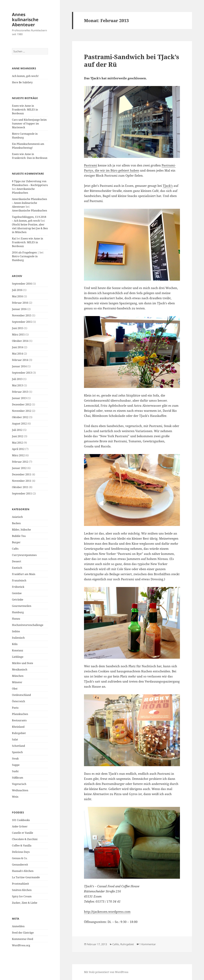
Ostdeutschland (21, 695)
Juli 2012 (17, 430)
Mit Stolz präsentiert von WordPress (106, 972)
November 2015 (22, 315)
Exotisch (17, 568)
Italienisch (18, 638)
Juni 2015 (18, 328)
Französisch (19, 580)
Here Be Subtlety (22, 82)
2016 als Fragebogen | (25, 252)
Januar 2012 (19, 468)
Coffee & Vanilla (22, 845)
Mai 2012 (17, 443)
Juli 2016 (17, 290)
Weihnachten (20, 790)
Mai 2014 (17, 354)
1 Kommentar (148, 944)
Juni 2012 (18, 436)
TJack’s (168, 186)
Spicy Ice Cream (22, 896)
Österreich (18, 701)
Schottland (18, 746)
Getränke (18, 600)
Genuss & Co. (20, 858)
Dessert (17, 561)
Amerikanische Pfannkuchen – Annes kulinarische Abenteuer (29, 203)
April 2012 (18, 449)
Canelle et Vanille (23, 833)
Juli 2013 (17, 379)
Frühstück (18, 587)
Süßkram (18, 778)
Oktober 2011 (20, 487)
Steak (15, 759)
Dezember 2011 (22, 474)
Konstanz (18, 650)
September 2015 (22, 322)
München (18, 676)
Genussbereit (20, 865)
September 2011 (22, 493)
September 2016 (22, 284)
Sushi (15, 771)
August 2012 (19, 424)
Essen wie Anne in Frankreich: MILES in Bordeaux (25, 110)
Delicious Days (21, 852)
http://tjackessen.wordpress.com (107, 912)
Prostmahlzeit (20, 884)
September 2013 (22, 373)
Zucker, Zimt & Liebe (25, 903)
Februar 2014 (20, 360)
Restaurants (19, 720)
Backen (16, 523)
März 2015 (18, 335)
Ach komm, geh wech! (25, 76)
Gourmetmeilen (22, 606)
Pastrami (91, 165)
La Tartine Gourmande (26, 877)
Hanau (16, 619)
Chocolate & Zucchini (25, 839)
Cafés (15, 549)
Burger (16, 542)
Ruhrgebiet (19, 733)
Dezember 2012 (22, 404)
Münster (17, 682)
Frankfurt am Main (24, 574)
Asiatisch (17, 517)
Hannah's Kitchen (23, 871)
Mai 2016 (17, 296)
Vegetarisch (19, 784)
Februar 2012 (20, 462)
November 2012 (22, 411)
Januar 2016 (19, 309)
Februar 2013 (20, 392)
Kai (14, 238)
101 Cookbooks (21, 820)
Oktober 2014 (20, 341)
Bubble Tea (19, 536)
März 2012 (18, 455)
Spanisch (17, 752)
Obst (15, 689)
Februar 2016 (20, 303)
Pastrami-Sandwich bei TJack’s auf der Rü (132, 60)
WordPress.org (21, 945)
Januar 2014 (19, 366)
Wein (15, 797)
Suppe (16, 765)
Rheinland (18, 727)
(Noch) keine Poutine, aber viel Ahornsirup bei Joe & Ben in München (30, 228)
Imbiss (16, 631)
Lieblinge (18, 657)
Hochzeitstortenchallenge (28, 625)
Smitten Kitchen (22, 890)
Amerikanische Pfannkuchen (29, 210)
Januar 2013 (19, 398)
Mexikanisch (20, 669)
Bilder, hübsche (21, 530)
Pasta (15, 708)
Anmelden (18, 926)
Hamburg (18, 612)
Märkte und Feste (23, 663)
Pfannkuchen (20, 714)
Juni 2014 (18, 347)
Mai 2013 (17, 385)
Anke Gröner (20, 826)
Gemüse (17, 593)
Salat (15, 739)
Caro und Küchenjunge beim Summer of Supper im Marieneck (29, 124)
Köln (15, 644)
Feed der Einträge (23, 933)
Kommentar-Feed (23, 939)
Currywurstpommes (24, 555)
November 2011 (22, 481)
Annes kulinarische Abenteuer (25, 19)
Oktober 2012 (20, 417)
